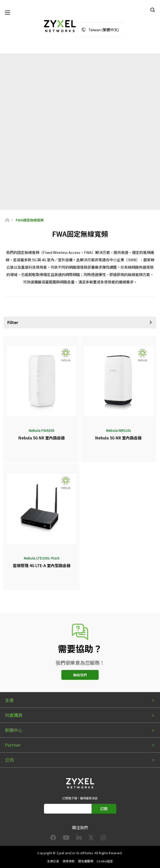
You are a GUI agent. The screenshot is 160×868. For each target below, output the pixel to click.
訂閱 (104, 809)
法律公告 (53, 861)
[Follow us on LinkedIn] (79, 838)
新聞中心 (14, 730)
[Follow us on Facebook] (53, 838)
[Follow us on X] (91, 838)
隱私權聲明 (86, 861)
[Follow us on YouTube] (66, 838)
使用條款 (69, 861)
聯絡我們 (80, 675)
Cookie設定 (105, 861)
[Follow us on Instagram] (103, 838)
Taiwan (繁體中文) (104, 30)
